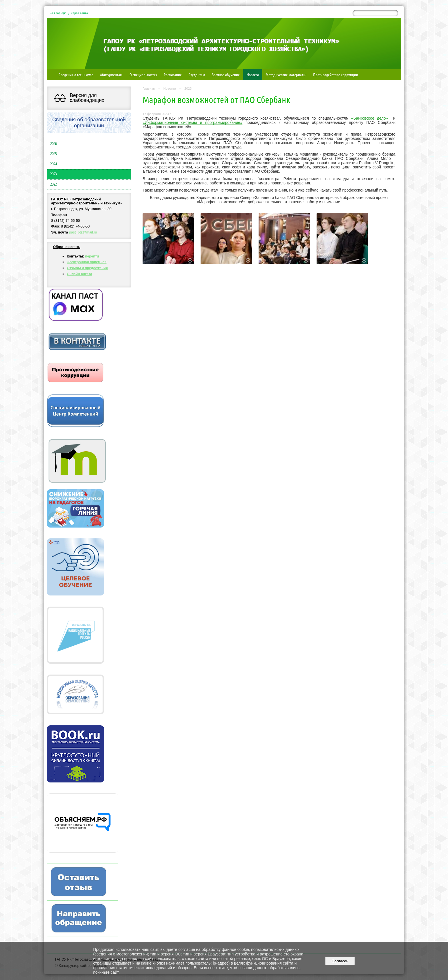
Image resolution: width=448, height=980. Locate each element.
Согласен (340, 961)
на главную (58, 13)
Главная (149, 88)
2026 (54, 144)
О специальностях (143, 75)
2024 (54, 164)
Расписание (173, 75)
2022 (53, 184)
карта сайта (79, 13)
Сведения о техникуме (76, 75)
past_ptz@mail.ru (83, 232)
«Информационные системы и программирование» (192, 123)
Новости (253, 75)
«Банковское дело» (370, 118)
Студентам (197, 75)
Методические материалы (286, 75)
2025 (54, 154)
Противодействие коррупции (336, 75)
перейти (92, 256)
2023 (54, 174)
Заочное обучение (226, 75)
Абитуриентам (111, 75)
